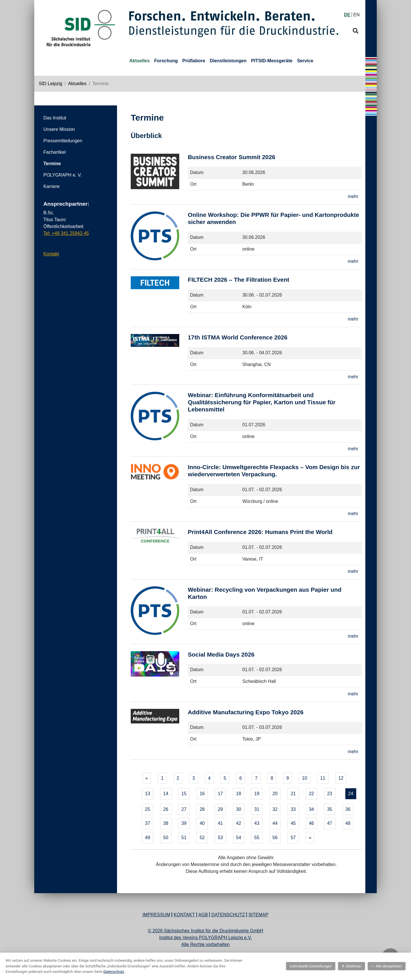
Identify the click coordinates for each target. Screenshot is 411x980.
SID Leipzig (51, 84)
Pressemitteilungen (63, 141)
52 (202, 838)
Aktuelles (77, 84)
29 (220, 809)
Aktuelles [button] (139, 61)
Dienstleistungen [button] (228, 61)
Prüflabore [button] (194, 61)
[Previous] (147, 778)
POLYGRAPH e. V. (63, 175)
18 (239, 794)
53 (220, 838)
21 (293, 794)
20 (275, 794)
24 (351, 794)
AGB (203, 915)
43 (257, 823)
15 (184, 794)
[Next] (310, 838)
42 (239, 823)
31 (257, 809)
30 (239, 809)
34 (311, 809)
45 (293, 823)
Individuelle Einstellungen (311, 966)
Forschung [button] (166, 61)
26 (166, 809)
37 (148, 823)
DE (347, 15)
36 (348, 809)
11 (323, 778)
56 (275, 838)
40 (202, 823)
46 (311, 823)
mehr (353, 196)
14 (166, 794)
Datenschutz (228, 915)
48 (348, 823)
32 (275, 809)
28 (202, 809)
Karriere (52, 186)
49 (148, 838)
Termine (52, 164)
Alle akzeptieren (386, 966)
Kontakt (51, 254)
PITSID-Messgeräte (272, 61)
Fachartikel (55, 152)
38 (166, 823)
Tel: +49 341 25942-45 (66, 233)
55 (257, 838)
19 (257, 794)
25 (148, 809)
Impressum (156, 915)
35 (330, 809)
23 (330, 794)
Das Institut (55, 118)
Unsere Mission (59, 129)
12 (341, 778)
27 (184, 809)
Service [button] (305, 61)
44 (275, 823)
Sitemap (258, 915)
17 (220, 794)
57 (293, 838)
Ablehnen (351, 966)
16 (202, 794)
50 (166, 838)
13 (148, 794)
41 (220, 823)
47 (330, 823)
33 (293, 809)
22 (311, 794)
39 (184, 823)
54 (239, 838)
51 (184, 838)
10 (305, 778)
